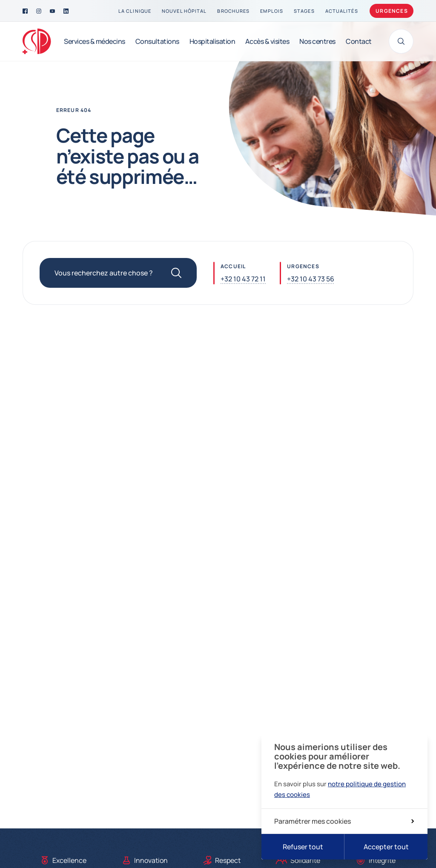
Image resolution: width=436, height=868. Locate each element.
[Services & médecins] (95, 41)
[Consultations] (157, 41)
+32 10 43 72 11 (243, 279)
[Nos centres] (317, 41)
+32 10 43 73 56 (311, 279)
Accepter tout (386, 847)
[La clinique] (135, 11)
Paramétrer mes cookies (344, 821)
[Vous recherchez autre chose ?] (118, 273)
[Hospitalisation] (212, 41)
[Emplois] (272, 11)
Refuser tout (303, 847)
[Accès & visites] (267, 41)
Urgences (392, 11)
